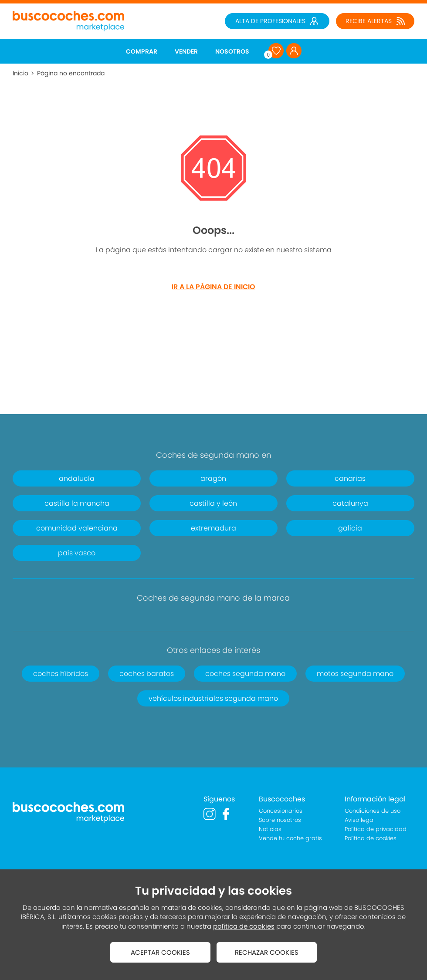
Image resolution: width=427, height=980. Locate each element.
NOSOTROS (232, 51)
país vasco (77, 553)
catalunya (350, 503)
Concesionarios (281, 811)
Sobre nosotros (280, 820)
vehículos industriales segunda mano (213, 698)
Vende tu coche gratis (290, 838)
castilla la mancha (77, 503)
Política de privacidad (376, 829)
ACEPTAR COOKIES (160, 952)
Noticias (270, 829)
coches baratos (147, 674)
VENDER (186, 51)
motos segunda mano (355, 674)
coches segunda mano (245, 674)
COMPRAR (142, 51)
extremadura (213, 528)
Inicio (20, 73)
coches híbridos (61, 674)
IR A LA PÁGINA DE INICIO (213, 287)
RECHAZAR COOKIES (267, 952)
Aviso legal (360, 820)
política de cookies (244, 926)
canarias (350, 478)
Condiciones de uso (373, 811)
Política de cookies (371, 838)
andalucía (77, 478)
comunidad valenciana (77, 528)
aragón (213, 478)
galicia (350, 528)
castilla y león (213, 503)
